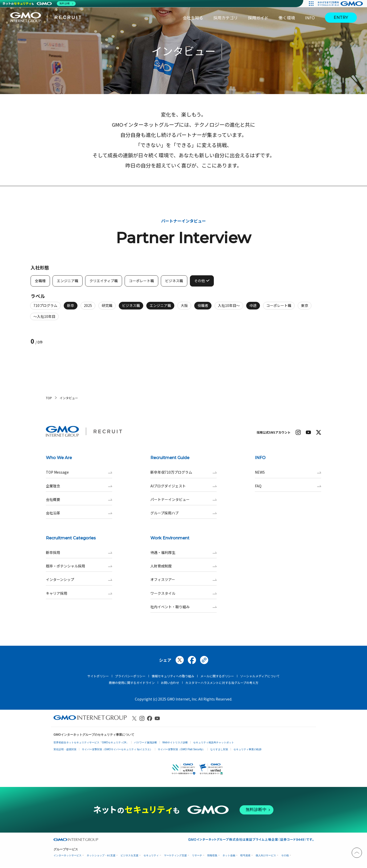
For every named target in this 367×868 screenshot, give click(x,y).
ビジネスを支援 (129, 855)
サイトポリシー (98, 676)
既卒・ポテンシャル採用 (79, 566)
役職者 (203, 308)
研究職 (107, 308)
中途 (253, 308)
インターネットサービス (68, 855)
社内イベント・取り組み (183, 607)
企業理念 (79, 486)
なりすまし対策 (219, 749)
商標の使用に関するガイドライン (132, 683)
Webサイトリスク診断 (175, 742)
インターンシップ (79, 580)
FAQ (288, 486)
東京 (305, 308)
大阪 (184, 308)
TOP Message (79, 472)
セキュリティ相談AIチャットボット (213, 742)
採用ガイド (258, 18)
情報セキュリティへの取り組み (173, 676)
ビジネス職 (131, 308)
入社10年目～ (229, 308)
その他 (285, 855)
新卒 (71, 308)
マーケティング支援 (175, 855)
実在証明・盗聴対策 (65, 749)
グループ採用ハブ (183, 513)
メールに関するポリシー (217, 676)
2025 (88, 308)
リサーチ (197, 855)
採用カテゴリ (226, 18)
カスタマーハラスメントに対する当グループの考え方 (222, 683)
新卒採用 (79, 553)
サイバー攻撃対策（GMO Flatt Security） (181, 749)
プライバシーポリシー (130, 676)
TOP (49, 398)
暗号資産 (245, 855)
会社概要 (79, 500)
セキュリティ (151, 855)
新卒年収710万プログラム (183, 472)
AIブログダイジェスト (183, 486)
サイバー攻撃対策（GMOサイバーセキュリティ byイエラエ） (117, 749)
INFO (310, 18)
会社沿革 (79, 513)
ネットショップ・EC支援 (101, 855)
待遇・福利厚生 (183, 553)
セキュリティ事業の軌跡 (247, 749)
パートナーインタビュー (183, 500)
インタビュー (69, 398)
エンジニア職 (160, 308)
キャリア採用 (79, 593)
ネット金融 (229, 855)
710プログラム (45, 308)
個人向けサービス (266, 855)
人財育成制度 (183, 566)
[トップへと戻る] (357, 853)
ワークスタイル (183, 593)
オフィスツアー (183, 580)
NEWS (288, 472)
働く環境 (287, 18)
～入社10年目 (44, 319)
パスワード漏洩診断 (146, 742)
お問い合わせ (170, 683)
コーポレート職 (279, 308)
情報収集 (212, 855)
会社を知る (193, 18)
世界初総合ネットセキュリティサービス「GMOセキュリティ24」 (91, 742)
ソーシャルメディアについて (260, 676)
